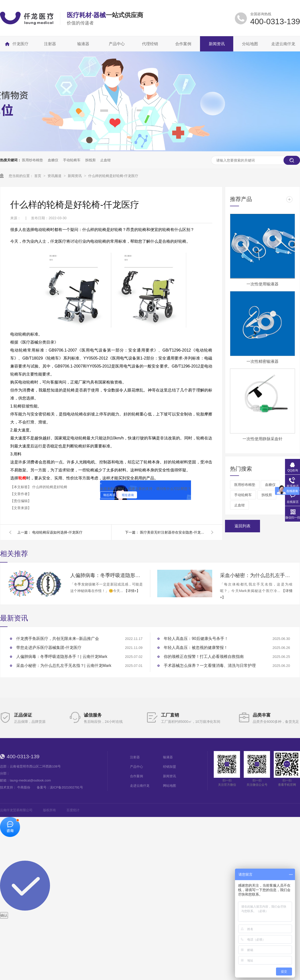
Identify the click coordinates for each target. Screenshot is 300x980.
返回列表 (242, 526)
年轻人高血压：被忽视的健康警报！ (196, 648)
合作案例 (136, 776)
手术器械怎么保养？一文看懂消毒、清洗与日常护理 (210, 666)
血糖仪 (53, 160)
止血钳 (105, 160)
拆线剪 (90, 160)
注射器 (135, 757)
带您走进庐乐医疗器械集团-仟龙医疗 (49, 648)
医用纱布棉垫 (32, 160)
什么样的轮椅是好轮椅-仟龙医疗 (113, 176)
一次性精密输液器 (262, 361)
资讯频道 (55, 176)
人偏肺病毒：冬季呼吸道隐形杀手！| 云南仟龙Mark (106, 575)
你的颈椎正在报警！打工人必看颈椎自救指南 (204, 657)
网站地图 (169, 786)
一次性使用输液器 (262, 284)
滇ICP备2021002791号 (66, 787)
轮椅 (22, 478)
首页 (38, 176)
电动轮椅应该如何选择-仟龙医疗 (57, 532)
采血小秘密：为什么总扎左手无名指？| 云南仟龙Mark (256, 575)
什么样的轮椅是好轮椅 (50, 487)
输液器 (168, 757)
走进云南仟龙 (140, 786)
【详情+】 (132, 591)
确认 (4, 915)
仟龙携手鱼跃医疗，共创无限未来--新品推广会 (58, 639)
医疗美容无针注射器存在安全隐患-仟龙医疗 (172, 532)
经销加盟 (169, 767)
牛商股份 (24, 787)
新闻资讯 (75, 176)
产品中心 (136, 767)
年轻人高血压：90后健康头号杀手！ (196, 639)
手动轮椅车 (72, 160)
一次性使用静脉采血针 (262, 439)
